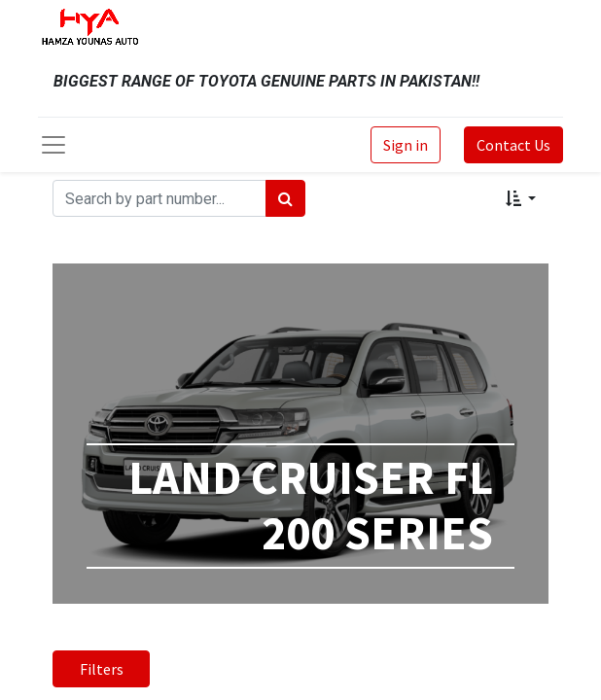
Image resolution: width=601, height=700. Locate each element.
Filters (102, 669)
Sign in (406, 145)
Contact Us (513, 145)
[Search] (285, 198)
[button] (521, 198)
